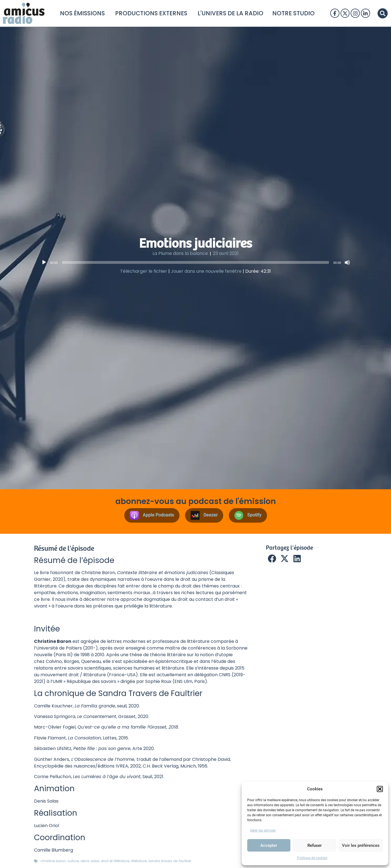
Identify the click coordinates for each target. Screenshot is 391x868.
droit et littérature (115, 861)
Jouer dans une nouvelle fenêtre (206, 271)
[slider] (195, 262)
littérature (139, 861)
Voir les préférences (361, 845)
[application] (196, 262)
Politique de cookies (312, 858)
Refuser (314, 845)
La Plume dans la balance (180, 253)
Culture (73, 861)
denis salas (90, 861)
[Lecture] (44, 262)
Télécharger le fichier (144, 271)
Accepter (269, 845)
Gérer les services (263, 830)
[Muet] (347, 262)
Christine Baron (53, 861)
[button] (380, 789)
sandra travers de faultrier (170, 861)
